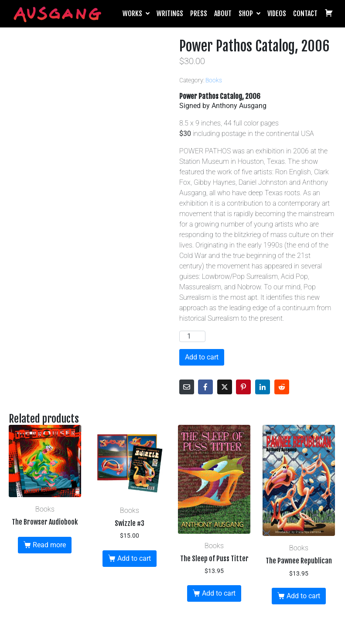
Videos (277, 14)
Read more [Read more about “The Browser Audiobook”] (49, 545)
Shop (249, 14)
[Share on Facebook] (205, 387)
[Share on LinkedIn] (263, 387)
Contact (305, 14)
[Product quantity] (192, 336)
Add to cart (202, 357)
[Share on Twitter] (225, 387)
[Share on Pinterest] (243, 387)
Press (199, 14)
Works (136, 14)
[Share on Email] (187, 387)
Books (214, 80)
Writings (170, 14)
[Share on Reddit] (282, 387)
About (223, 14)
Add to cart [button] (134, 558)
